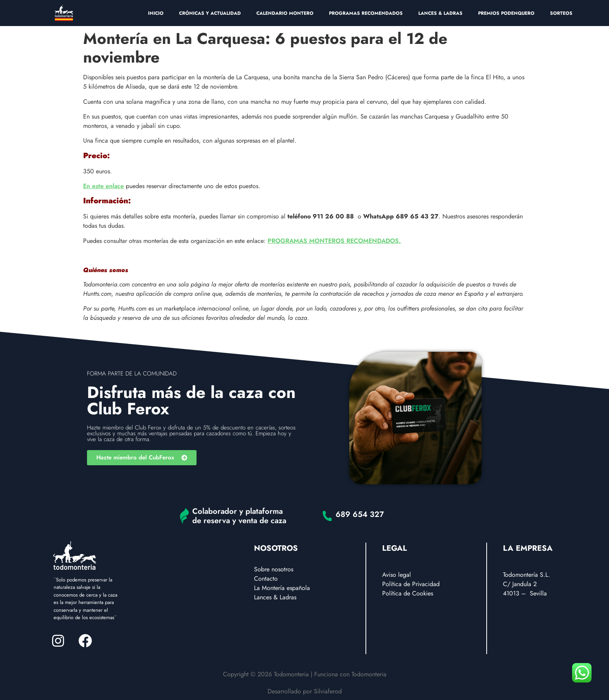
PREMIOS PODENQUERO (506, 13)
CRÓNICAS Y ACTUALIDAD (210, 13)
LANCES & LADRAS (440, 13)
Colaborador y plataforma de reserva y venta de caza (239, 516)
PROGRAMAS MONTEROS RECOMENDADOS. (334, 241)
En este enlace (104, 186)
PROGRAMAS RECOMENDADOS (366, 13)
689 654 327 (360, 514)
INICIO (156, 13)
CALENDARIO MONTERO (285, 13)
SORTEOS (561, 13)
